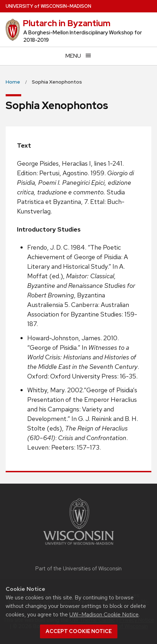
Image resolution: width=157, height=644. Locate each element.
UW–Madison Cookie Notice (104, 614)
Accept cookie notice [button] (79, 631)
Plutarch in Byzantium (66, 23)
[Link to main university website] (78, 546)
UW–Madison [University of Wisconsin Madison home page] (48, 6)
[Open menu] (78, 56)
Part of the (78, 569)
